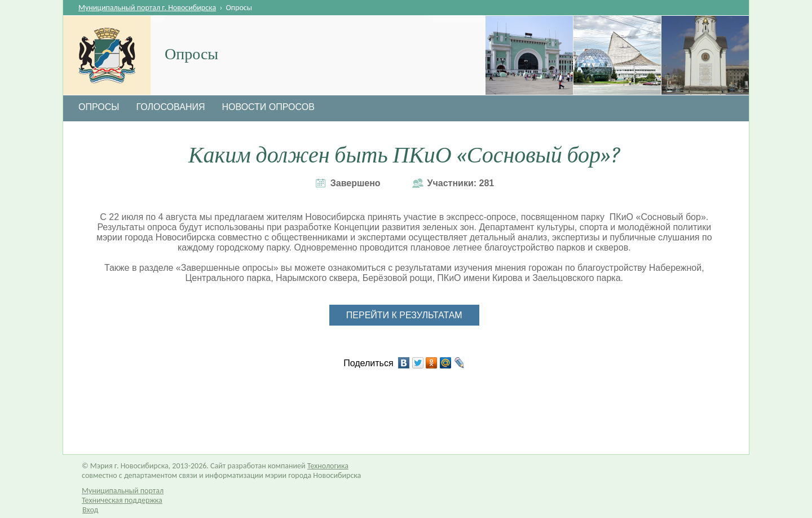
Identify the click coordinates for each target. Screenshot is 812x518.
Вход (90, 510)
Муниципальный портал (123, 491)
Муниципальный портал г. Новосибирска (147, 8)
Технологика (328, 466)
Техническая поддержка (122, 500)
